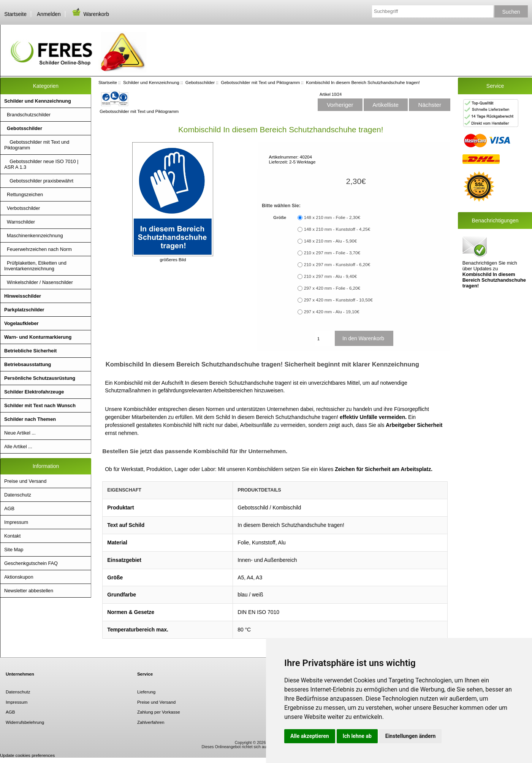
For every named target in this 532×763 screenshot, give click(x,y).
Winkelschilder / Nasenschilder (39, 282)
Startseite (15, 14)
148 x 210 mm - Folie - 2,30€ (332, 218)
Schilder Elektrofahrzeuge (34, 392)
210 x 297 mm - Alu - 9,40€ (330, 277)
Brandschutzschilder (27, 115)
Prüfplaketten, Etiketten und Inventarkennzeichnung (35, 266)
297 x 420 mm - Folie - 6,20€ (332, 288)
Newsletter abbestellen (29, 591)
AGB (9, 508)
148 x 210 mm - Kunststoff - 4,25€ (337, 229)
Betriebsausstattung (28, 364)
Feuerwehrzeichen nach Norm (38, 249)
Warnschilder (20, 222)
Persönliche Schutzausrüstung (40, 378)
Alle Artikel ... (18, 447)
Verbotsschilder (22, 208)
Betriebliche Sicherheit (30, 351)
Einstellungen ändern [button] (411, 736)
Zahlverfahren (151, 722)
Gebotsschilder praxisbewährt (39, 181)
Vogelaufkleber (21, 323)
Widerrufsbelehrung (25, 722)
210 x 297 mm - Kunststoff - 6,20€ (337, 265)
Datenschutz (18, 495)
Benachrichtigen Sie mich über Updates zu (494, 262)
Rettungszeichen (24, 194)
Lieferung (146, 692)
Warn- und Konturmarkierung (38, 337)
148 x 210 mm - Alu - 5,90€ (330, 241)
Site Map (14, 550)
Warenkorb (90, 14)
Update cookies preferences (27, 755)
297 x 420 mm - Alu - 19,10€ (332, 312)
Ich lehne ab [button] (357, 736)
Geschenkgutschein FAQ (31, 563)
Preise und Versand (25, 481)
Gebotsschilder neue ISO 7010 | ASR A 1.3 (41, 164)
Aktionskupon (19, 577)
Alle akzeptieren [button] (310, 736)
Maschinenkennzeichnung (34, 236)
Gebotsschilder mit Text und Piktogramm (260, 82)
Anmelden (49, 14)
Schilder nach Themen (30, 419)
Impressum (16, 522)
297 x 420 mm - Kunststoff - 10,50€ (338, 300)
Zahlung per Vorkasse (159, 712)
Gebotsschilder (200, 82)
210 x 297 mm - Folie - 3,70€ (332, 253)
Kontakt (12, 536)
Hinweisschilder (23, 296)
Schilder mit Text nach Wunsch (40, 405)
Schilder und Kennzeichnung (151, 82)
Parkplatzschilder (24, 310)
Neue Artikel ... (20, 433)
